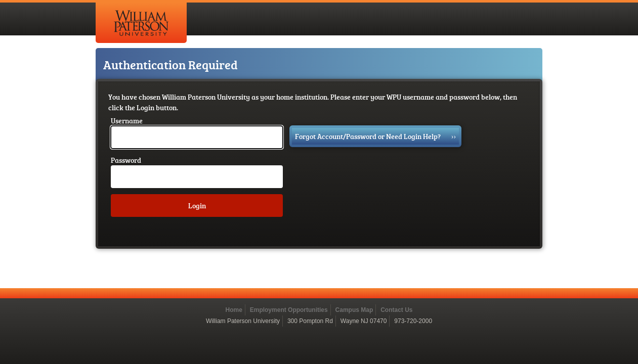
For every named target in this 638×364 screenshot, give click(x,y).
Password (126, 160)
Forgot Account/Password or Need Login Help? (375, 136)
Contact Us (396, 310)
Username (127, 121)
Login (197, 206)
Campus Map (354, 310)
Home (233, 310)
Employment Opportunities (289, 310)
